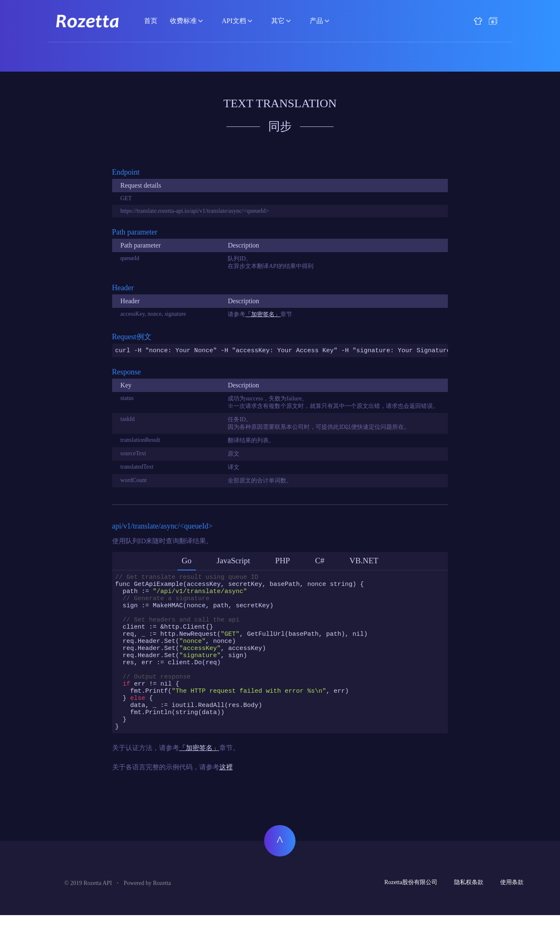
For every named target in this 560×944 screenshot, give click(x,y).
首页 (151, 21)
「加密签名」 (263, 314)
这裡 (226, 796)
